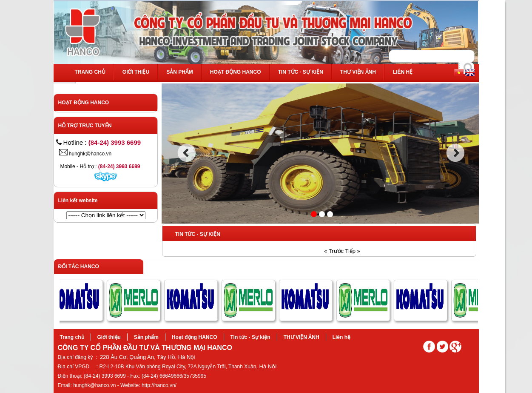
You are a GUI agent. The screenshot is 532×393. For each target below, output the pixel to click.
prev (186, 153)
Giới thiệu (136, 72)
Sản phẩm (180, 72)
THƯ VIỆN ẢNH (358, 72)
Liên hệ (403, 72)
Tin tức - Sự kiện (301, 72)
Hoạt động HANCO (236, 72)
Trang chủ (90, 72)
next (456, 153)
